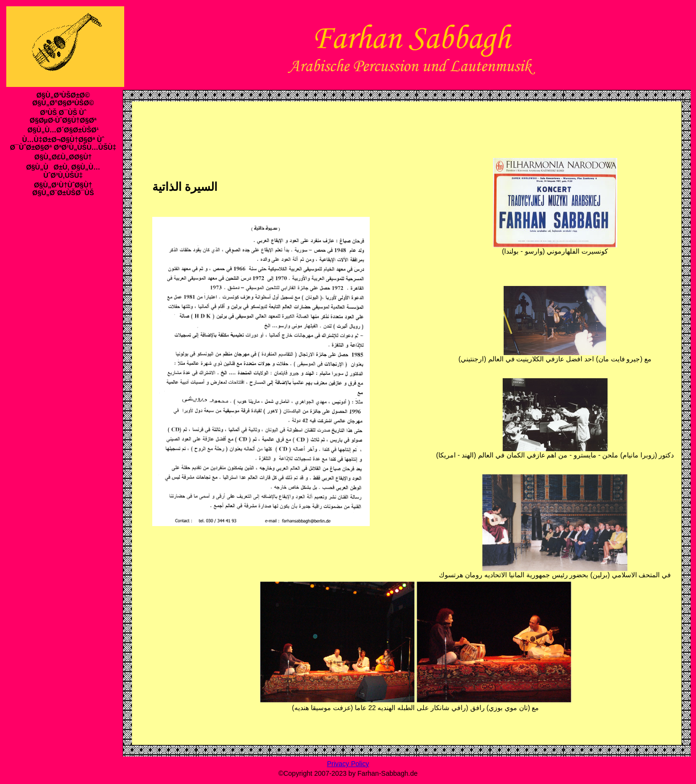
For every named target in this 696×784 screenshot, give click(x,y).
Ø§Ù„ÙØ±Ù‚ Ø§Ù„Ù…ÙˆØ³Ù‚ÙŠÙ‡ (63, 171)
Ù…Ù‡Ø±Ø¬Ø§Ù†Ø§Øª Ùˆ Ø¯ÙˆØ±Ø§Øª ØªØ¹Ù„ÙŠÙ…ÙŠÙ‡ (63, 143)
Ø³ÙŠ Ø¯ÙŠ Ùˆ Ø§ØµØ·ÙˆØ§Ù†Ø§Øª (63, 116)
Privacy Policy (348, 764)
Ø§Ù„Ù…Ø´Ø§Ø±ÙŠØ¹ (63, 130)
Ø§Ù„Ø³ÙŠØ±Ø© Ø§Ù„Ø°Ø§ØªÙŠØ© (63, 99)
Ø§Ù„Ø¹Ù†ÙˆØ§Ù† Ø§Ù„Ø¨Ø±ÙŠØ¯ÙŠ (63, 189)
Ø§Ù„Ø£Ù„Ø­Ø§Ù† (63, 157)
